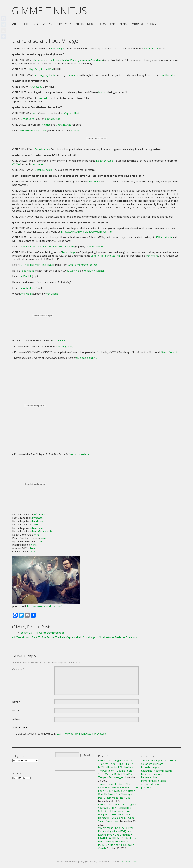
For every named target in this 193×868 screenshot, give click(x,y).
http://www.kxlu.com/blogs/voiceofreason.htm (87, 232)
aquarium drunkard (152, 764)
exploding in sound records (157, 771)
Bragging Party (46, 75)
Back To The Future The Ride (48, 637)
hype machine (149, 777)
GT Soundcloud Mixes (80, 24)
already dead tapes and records (159, 760)
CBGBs (16, 164)
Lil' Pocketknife (105, 637)
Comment (18, 669)
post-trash (147, 788)
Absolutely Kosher (94, 271)
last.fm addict (169, 75)
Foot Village (57, 48)
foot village (52, 294)
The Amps (72, 75)
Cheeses (37, 87)
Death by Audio (105, 161)
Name (16, 702)
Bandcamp (38, 528)
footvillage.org (64, 346)
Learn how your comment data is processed (81, 734)
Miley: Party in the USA (40, 69)
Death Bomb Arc (170, 352)
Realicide (46, 125)
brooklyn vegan (150, 767)
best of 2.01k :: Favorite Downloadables (43, 633)
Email (16, 710)
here (36, 535)
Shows (151, 24)
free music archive (87, 358)
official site (40, 515)
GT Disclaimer (52, 24)
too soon (38, 164)
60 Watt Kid (73, 271)
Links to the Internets (113, 24)
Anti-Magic (29, 288)
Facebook (38, 521)
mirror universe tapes (153, 781)
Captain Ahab (72, 113)
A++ (35, 113)
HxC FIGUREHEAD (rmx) (33, 130)
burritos (103, 92)
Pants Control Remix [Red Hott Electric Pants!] (49, 247)
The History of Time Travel (39, 265)
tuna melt (42, 98)
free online (152, 256)
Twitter (36, 525)
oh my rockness (150, 784)
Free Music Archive (43, 531)
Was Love (29, 119)
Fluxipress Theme (129, 862)
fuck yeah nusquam (152, 774)
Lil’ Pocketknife (163, 237)
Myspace (37, 518)
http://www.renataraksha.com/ (44, 606)
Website (16, 719)
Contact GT (32, 24)
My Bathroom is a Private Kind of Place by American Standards (68, 60)
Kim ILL (27, 276)
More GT (138, 24)
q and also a (151, 48)
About (16, 24)
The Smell (94, 181)
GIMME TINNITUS (49, 10)
